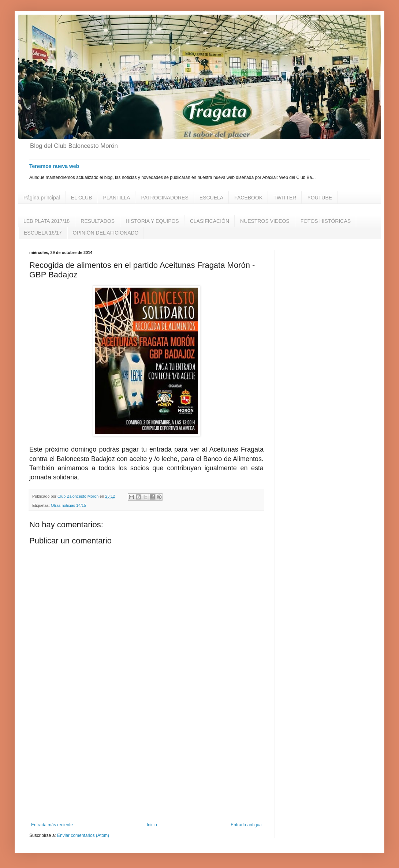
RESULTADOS (98, 221)
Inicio (152, 825)
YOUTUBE (320, 198)
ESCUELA (211, 198)
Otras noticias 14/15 (68, 505)
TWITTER (285, 198)
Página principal (42, 198)
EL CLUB (82, 198)
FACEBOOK (248, 198)
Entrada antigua (246, 825)
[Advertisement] (146, 762)
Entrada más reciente (52, 825)
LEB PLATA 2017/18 (46, 221)
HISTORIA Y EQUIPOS (152, 221)
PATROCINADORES (165, 198)
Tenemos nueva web (54, 166)
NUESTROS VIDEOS (265, 221)
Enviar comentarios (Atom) (83, 835)
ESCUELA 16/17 (43, 233)
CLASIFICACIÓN (210, 221)
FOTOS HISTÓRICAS (326, 221)
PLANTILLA (116, 198)
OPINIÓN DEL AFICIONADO (106, 233)
